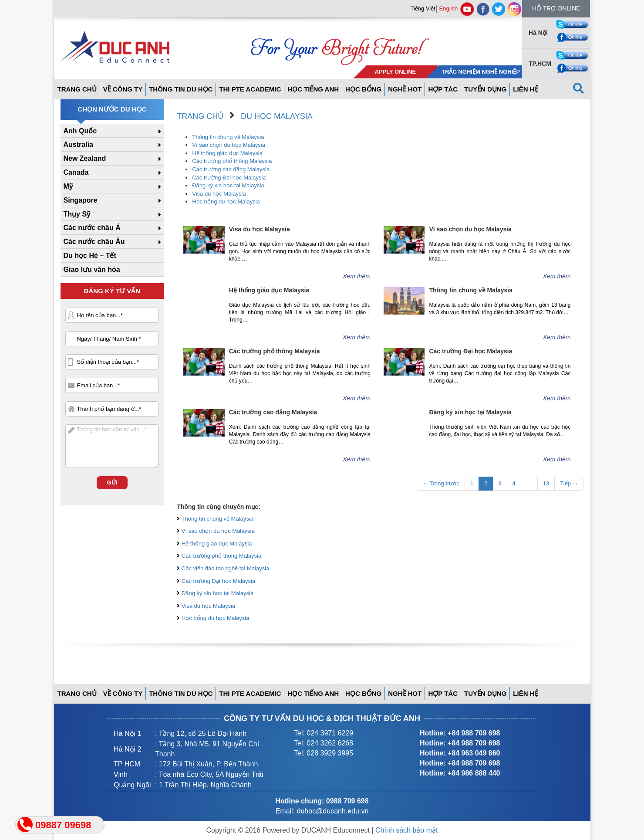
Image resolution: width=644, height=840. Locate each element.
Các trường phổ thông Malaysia (232, 161)
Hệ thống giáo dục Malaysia (227, 153)
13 (546, 483)
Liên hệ (525, 89)
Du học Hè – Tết (90, 256)
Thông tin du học (181, 89)
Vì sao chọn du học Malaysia (229, 145)
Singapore (81, 200)
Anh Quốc (80, 131)
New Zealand (85, 158)
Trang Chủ (77, 89)
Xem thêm (357, 276)
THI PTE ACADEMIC (250, 89)
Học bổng (363, 89)
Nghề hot (405, 89)
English (449, 8)
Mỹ (68, 186)
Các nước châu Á (92, 228)
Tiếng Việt (423, 8)
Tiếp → (569, 483)
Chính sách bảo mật (406, 830)
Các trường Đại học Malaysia (229, 178)
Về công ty (123, 89)
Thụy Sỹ (77, 214)
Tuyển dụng (485, 89)
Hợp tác (443, 89)
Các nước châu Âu (94, 242)
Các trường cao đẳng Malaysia (231, 169)
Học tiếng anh (313, 89)
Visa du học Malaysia (219, 194)
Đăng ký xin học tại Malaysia (228, 185)
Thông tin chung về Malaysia (228, 137)
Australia (78, 144)
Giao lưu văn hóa (92, 269)
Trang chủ (200, 116)
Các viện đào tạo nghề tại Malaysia (225, 568)
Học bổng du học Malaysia (226, 202)
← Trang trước (441, 483)
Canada (76, 172)
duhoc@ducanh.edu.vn (333, 811)
